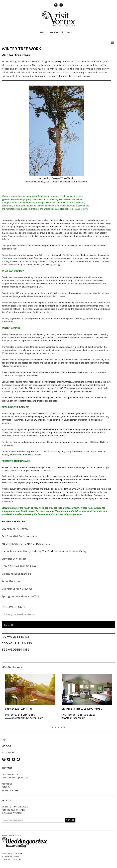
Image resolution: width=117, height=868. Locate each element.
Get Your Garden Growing (17, 589)
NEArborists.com (79, 182)
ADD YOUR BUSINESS (17, 643)
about (43, 32)
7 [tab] (60, 727)
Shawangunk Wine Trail (19, 709)
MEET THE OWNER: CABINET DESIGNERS (26, 544)
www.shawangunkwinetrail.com (24, 718)
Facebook (61, 7)
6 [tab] (58, 727)
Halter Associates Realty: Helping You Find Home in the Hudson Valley (44, 551)
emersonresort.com (74, 718)
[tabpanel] (30, 699)
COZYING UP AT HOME (15, 529)
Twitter (9, 761)
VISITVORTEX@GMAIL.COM (18, 778)
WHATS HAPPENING (16, 637)
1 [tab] (51, 727)
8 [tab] (62, 727)
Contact (68, 32)
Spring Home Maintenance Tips (21, 596)
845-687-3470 (12, 775)
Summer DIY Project (14, 559)
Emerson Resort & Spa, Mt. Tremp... (82, 709)
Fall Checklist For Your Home (19, 536)
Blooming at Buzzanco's (16, 574)
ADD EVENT (6, 746)
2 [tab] (52, 727)
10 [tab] (65, 727)
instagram (56, 7)
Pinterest (18, 761)
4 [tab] (55, 727)
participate (55, 32)
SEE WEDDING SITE (15, 650)
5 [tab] (57, 727)
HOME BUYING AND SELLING (19, 566)
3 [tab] (54, 727)
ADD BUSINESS (8, 753)
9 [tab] (63, 727)
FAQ (3, 740)
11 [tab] (66, 727)
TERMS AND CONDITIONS (12, 860)
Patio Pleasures (11, 581)
